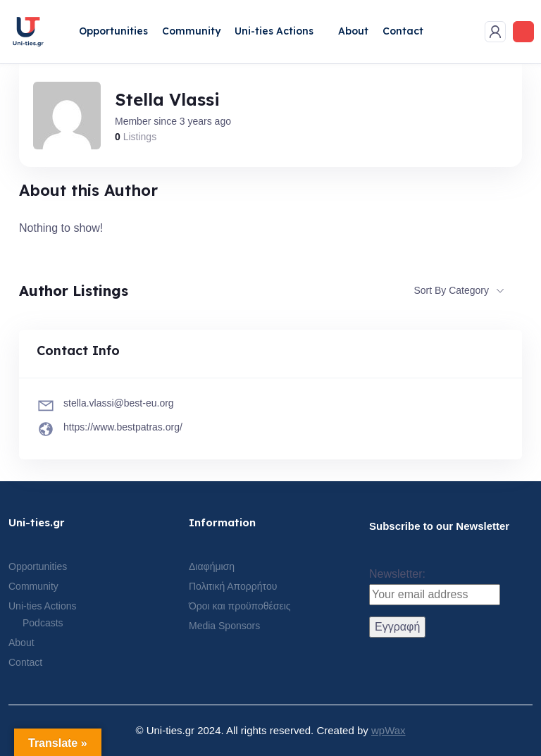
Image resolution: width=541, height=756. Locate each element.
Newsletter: (435, 587)
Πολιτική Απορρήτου (233, 586)
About (353, 31)
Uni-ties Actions (274, 31)
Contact (403, 31)
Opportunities (113, 31)
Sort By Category (451, 290)
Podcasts (43, 623)
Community (191, 31)
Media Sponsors (224, 626)
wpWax (388, 730)
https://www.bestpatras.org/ (123, 427)
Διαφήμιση (212, 566)
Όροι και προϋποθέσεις (240, 606)
